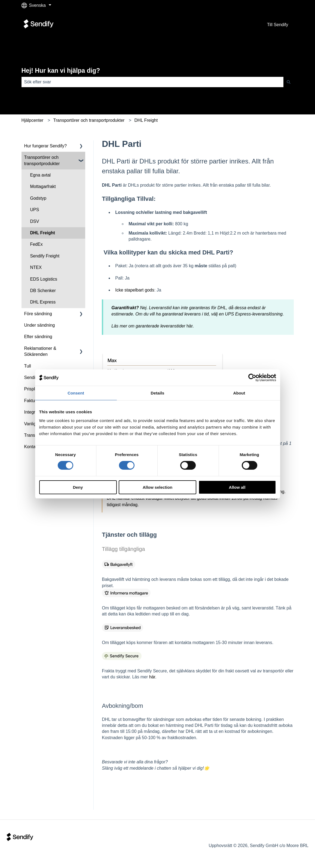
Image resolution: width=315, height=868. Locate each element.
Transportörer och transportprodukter (89, 120)
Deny (78, 487)
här (190, 326)
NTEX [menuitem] (36, 267)
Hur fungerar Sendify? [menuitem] (46, 146)
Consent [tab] (76, 393)
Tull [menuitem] (28, 366)
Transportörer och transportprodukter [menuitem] (42, 160)
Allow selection (157, 487)
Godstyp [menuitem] (38, 198)
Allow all (237, 487)
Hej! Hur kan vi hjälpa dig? (61, 71)
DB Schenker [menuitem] (43, 291)
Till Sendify (278, 25)
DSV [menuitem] (35, 221)
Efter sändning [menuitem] (38, 337)
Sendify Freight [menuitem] (45, 256)
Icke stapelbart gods (135, 290)
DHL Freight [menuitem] (43, 233)
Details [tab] (158, 393)
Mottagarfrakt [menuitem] (43, 186)
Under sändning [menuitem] (40, 325)
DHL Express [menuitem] (43, 302)
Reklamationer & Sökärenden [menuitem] (40, 351)
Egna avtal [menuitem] (41, 175)
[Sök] (289, 82)
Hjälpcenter (33, 120)
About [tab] (239, 393)
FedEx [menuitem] (36, 244)
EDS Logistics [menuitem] (44, 279)
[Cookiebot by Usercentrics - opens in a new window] (252, 378)
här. (153, 677)
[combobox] (152, 82)
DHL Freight (146, 120)
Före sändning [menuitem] (38, 314)
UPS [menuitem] (35, 210)
